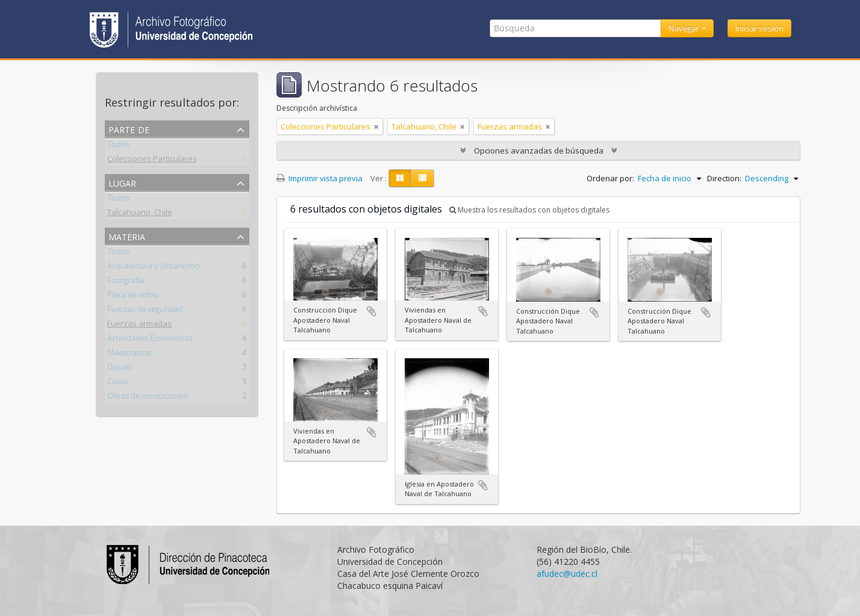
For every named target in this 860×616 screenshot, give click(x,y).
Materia (127, 236)
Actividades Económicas (150, 340)
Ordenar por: (610, 178)
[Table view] (422, 178)
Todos (118, 146)
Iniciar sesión (759, 28)
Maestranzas (130, 355)
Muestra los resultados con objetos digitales (529, 210)
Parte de (129, 129)
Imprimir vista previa (319, 178)
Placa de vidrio (133, 297)
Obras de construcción (148, 398)
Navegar (684, 28)
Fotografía (126, 282)
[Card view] (400, 178)
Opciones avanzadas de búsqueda (539, 151)
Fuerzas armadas (139, 326)
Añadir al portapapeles (372, 311)
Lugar (122, 182)
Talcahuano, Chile (140, 214)
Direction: (724, 178)
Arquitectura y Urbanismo (154, 268)
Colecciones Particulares (152, 161)
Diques (120, 369)
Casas (117, 384)
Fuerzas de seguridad (145, 311)
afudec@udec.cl (567, 574)
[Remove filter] (376, 126)
